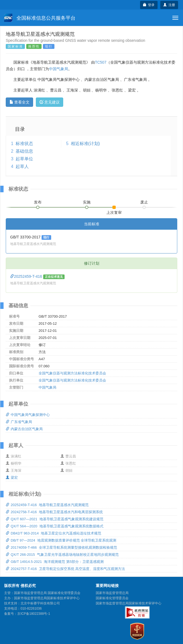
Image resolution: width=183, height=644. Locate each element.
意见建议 (50, 102)
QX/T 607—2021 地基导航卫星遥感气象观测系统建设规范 (55, 519)
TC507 (101, 62)
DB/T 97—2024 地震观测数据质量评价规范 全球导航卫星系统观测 (61, 540)
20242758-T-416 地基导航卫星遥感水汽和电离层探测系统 (54, 512)
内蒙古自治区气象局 (24, 429)
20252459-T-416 (27, 276)
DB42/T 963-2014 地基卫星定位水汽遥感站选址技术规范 (53, 533)
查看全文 (20, 102)
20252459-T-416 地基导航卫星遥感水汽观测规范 (47, 505)
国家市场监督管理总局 (112, 593)
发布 (38, 202)
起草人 (22, 166)
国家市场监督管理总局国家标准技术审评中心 (129, 603)
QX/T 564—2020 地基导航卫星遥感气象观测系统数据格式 (55, 526)
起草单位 (24, 159)
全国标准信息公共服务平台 (40, 18)
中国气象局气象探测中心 (28, 415)
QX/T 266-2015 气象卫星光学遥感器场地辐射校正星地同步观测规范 (62, 555)
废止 (144, 202)
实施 (87, 202)
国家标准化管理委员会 (112, 598)
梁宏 (12, 478)
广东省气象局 (19, 422)
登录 (149, 5)
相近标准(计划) (85, 144)
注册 (169, 5)
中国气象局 (59, 69)
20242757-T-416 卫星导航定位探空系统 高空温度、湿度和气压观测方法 (65, 569)
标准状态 (24, 144)
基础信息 (24, 151)
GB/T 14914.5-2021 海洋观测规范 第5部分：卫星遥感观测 (55, 562)
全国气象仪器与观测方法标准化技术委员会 (72, 373)
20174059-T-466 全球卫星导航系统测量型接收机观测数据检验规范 (61, 547)
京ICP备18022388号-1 (34, 614)
